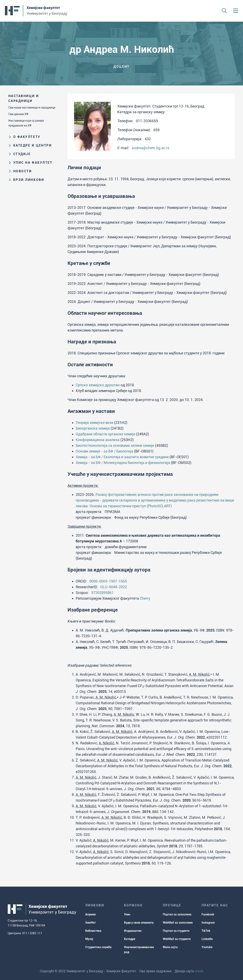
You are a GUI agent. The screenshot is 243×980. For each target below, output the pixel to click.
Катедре (130, 939)
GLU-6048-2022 (114, 587)
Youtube (207, 947)
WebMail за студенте (177, 939)
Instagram (208, 923)
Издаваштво (133, 931)
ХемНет (90, 923)
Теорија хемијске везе (94, 423)
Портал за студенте (176, 931)
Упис (127, 914)
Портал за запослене (177, 914)
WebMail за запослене (178, 923)
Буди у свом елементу (139, 923)
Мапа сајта (170, 947)
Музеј (89, 939)
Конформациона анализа (98, 440)
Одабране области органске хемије (105, 434)
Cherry (145, 598)
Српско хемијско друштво (98, 385)
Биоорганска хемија (93, 428)
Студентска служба (98, 947)
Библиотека (93, 931)
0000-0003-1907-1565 (108, 581)
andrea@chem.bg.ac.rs (151, 148)
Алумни (90, 914)
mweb (199, 971)
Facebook (208, 914)
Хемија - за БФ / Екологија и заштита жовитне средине (122, 457)
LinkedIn (207, 939)
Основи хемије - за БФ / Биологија (104, 451)
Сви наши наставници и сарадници (32, 108)
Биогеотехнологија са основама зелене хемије (115, 445)
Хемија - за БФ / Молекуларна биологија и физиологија (123, 463)
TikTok (206, 931)
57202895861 (102, 593)
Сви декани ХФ (18, 114)
